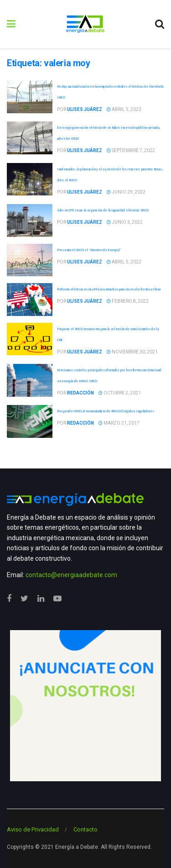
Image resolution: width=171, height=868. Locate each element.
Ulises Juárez (85, 109)
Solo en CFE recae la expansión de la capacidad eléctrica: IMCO (103, 210)
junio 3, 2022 (125, 222)
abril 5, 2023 (124, 109)
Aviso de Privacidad (33, 829)
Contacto (85, 829)
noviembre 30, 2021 (132, 352)
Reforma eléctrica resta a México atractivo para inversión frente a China (109, 289)
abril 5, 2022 (124, 262)
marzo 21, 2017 (119, 423)
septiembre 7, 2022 (131, 150)
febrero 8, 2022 (128, 301)
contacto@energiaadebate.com (71, 575)
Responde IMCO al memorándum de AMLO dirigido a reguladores (106, 411)
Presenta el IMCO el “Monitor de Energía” (89, 250)
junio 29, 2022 (126, 192)
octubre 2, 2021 (120, 393)
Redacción (80, 393)
